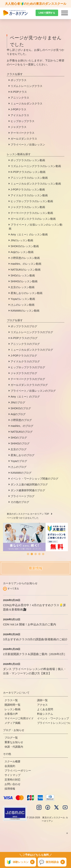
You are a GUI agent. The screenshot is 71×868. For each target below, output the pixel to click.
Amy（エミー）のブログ (25, 397)
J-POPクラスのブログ (24, 356)
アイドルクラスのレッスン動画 (29, 195)
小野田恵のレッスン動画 (25, 258)
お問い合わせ (12, 784)
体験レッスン (17, 862)
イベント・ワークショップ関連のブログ (34, 479)
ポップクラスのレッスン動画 (28, 160)
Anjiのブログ (18, 414)
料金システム (45, 714)
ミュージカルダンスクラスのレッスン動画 (36, 184)
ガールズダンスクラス (24, 139)
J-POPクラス (18, 109)
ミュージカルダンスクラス (27, 104)
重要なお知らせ (14, 742)
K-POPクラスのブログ (24, 338)
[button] (28, 554)
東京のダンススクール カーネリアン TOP (28, 514)
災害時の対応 (12, 780)
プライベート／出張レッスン (28, 145)
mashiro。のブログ (22, 426)
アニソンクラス (20, 98)
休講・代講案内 (14, 747)
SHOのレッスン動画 (23, 275)
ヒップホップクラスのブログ (28, 367)
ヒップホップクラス (23, 121)
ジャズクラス (19, 127)
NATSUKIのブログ (22, 432)
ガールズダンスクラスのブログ (29, 385)
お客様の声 (11, 714)
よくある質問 (45, 709)
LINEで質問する (47, 13)
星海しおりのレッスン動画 (27, 293)
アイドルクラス (20, 115)
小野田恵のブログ (21, 420)
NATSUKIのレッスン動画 (26, 270)
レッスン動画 (12, 709)
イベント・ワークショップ (53, 718)
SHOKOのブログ (21, 408)
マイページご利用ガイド (19, 718)
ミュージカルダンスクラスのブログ (32, 350)
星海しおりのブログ (23, 455)
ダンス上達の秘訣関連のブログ (29, 484)
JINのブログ (18, 402)
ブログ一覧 (11, 738)
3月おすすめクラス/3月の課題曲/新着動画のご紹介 (35, 639)
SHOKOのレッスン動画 (25, 246)
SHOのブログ (19, 438)
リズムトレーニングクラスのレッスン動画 (36, 166)
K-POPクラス (19, 92)
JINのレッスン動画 (22, 240)
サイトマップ (12, 775)
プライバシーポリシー (18, 771)
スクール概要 (12, 761)
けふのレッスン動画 (23, 305)
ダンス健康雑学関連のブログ (28, 490)
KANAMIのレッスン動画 (25, 311)
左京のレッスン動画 (23, 287)
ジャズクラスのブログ (24, 373)
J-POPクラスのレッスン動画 (28, 190)
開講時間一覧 (12, 705)
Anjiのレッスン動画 (22, 252)
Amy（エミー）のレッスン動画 (29, 234)
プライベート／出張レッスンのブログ (33, 391)
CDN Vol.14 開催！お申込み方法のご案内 (30, 624)
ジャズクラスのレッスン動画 (28, 207)
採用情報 (10, 789)
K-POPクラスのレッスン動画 (28, 172)
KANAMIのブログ (21, 473)
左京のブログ (19, 449)
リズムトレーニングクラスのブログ (32, 332)
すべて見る (13, 589)
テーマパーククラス (23, 133)
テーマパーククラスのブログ (28, 379)
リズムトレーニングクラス (27, 86)
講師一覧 (42, 700)
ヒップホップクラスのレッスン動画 (32, 201)
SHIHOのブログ (20, 443)
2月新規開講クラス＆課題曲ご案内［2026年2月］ (35, 654)
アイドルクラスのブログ (25, 361)
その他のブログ (20, 502)
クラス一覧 (11, 700)
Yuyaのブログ (19, 461)
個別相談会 (49, 862)
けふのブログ (19, 467)
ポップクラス (19, 80)
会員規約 (10, 766)
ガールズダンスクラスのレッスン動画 (33, 219)
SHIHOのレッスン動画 (24, 281)
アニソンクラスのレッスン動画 (29, 178)
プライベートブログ (23, 496)
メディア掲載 (12, 723)
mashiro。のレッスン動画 (26, 264)
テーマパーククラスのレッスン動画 (32, 213)
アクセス (42, 705)
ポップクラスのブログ (24, 326)
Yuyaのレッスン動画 (23, 299)
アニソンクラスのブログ (25, 344)
